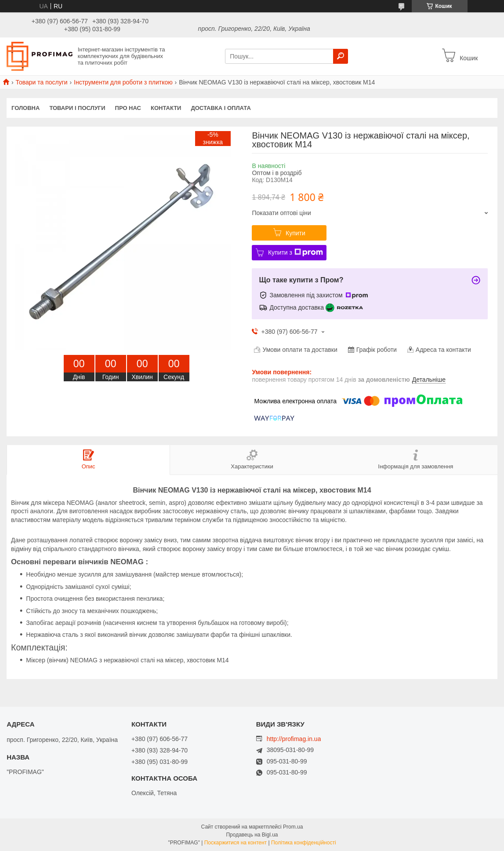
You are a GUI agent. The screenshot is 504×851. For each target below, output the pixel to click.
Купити (296, 233)
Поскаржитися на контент (236, 843)
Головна (25, 108)
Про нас (128, 108)
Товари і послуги (77, 108)
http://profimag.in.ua (294, 739)
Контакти (166, 108)
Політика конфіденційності (304, 843)
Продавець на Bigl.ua (252, 835)
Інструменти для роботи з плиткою (123, 82)
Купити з (296, 252)
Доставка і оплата (221, 108)
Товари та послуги (41, 82)
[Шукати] (341, 56)
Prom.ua (293, 827)
